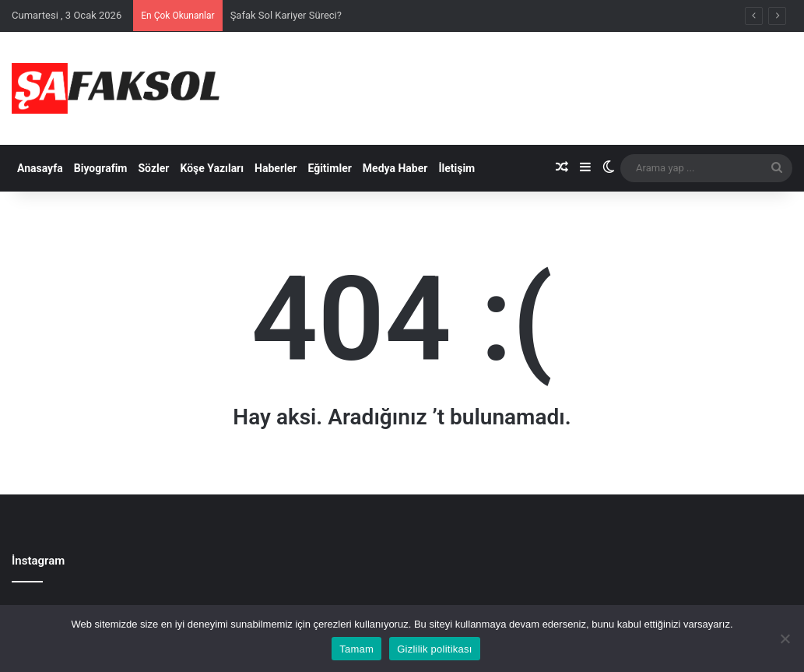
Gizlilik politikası (435, 649)
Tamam (356, 649)
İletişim (456, 168)
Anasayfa (40, 168)
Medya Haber (395, 168)
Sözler (153, 168)
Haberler (276, 168)
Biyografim (101, 168)
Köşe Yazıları (212, 168)
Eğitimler (329, 168)
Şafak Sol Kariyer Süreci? (286, 15)
